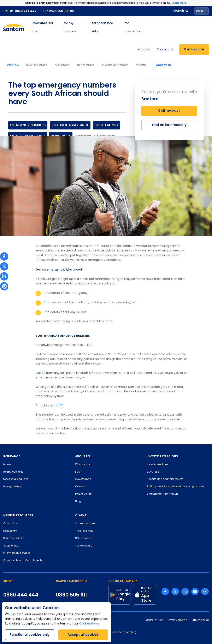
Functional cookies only (30, 635)
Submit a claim (85, 524)
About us (144, 50)
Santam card (84, 546)
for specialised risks (16, 479)
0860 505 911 (71, 595)
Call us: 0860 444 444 (20, 11)
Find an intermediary (169, 125)
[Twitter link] (175, 592)
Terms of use (154, 620)
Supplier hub (11, 546)
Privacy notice (177, 620)
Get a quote (194, 50)
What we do (164, 65)
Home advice (86, 65)
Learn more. (179, 3)
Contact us (165, 50)
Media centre (83, 494)
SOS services (83, 538)
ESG (78, 472)
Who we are (83, 465)
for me (7, 465)
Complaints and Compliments (23, 561)
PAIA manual (200, 620)
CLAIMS (81, 515)
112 (43, 373)
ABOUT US (83, 456)
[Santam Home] (13, 27)
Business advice (37, 65)
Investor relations (158, 465)
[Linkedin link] (185, 592)
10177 (59, 406)
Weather (142, 65)
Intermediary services (17, 553)
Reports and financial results (165, 479)
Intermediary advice (115, 65)
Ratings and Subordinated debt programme (175, 487)
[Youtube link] (195, 592)
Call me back (169, 111)
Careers (80, 487)
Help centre (10, 531)
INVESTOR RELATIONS (162, 456)
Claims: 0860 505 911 (59, 11)
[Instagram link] (205, 592)
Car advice (62, 65)
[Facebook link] (165, 592)
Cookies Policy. (90, 624)
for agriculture (12, 487)
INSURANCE (12, 456)
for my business (13, 472)
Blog (78, 501)
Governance (83, 479)
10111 (90, 345)
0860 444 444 (21, 595)
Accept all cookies (83, 635)
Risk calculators (13, 538)
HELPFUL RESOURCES (18, 515)
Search (181, 11)
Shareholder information (162, 494)
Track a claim (84, 531)
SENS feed (153, 472)
